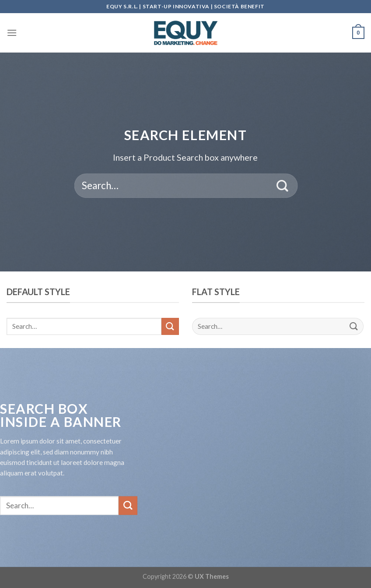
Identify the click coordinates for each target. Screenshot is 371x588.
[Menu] (12, 33)
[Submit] (283, 186)
